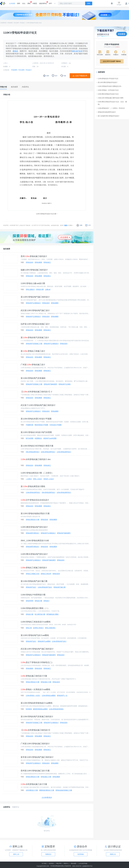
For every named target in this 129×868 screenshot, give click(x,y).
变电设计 (46, 601)
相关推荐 (7, 249)
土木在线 (12, 3)
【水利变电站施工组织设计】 (36, 730)
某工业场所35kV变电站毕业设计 (108, 116)
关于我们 (44, 863)
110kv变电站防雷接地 (56, 709)
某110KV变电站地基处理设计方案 (35, 513)
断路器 (15, 51)
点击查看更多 (47, 798)
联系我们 (52, 863)
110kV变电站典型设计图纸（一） (35, 608)
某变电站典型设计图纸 (33, 486)
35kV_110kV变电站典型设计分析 (35, 541)
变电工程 (29, 628)
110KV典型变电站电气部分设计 (34, 527)
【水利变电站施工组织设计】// (36, 392)
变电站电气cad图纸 (44, 641)
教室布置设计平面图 (41, 425)
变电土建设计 (30, 289)
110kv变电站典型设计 (64, 452)
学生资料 (16, 23)
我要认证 (113, 854)
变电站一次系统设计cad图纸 (35, 689)
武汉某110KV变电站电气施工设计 (35, 310)
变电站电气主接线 (64, 384)
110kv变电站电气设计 (45, 587)
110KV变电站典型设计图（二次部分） (37, 473)
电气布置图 (30, 438)
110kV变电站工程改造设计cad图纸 (36, 622)
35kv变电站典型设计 (33, 452)
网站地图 (74, 863)
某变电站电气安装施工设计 (35, 338)
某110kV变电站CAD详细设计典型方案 (37, 446)
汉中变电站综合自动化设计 (35, 500)
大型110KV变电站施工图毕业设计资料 (110, 98)
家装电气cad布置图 (50, 438)
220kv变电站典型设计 (48, 452)
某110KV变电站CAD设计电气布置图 (36, 432)
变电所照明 (30, 601)
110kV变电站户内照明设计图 (33, 595)
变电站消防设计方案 (33, 520)
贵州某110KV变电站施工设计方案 (35, 771)
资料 (19, 3)
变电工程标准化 (50, 628)
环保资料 (10, 23)
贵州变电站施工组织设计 (34, 256)
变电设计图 (40, 289)
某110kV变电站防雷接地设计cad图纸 (37, 703)
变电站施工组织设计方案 (34, 676)
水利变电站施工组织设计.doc (36, 459)
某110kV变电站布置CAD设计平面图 (36, 419)
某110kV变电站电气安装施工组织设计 (37, 717)
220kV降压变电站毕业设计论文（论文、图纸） (112, 103)
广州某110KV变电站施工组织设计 (35, 744)
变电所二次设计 (49, 479)
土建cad (48, 289)
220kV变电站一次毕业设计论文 (108, 90)
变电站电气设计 (31, 587)
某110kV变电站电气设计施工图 (34, 581)
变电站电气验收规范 (50, 384)
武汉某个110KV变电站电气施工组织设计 (38, 405)
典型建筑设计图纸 (52, 614)
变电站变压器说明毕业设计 (106, 112)
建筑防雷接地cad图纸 (40, 709)
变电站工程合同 (46, 574)
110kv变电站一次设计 (33, 695)
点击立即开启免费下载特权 (112, 61)
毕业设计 (23, 23)
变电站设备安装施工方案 (64, 790)
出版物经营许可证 (87, 866)
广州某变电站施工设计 (33, 365)
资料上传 (16, 854)
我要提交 (48, 854)
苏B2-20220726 (77, 866)
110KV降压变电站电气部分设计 (34, 554)
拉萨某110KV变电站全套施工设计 (35, 324)
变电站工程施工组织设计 (34, 568)
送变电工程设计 (38, 628)
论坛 (24, 3)
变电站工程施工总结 (33, 574)
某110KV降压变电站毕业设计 (107, 82)
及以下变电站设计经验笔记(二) (36, 662)
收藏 (79, 225)
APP (50, 3)
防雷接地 (29, 709)
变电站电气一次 (62, 695)
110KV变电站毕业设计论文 (34, 23)
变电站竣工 (47, 262)
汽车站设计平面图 (55, 425)
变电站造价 (30, 262)
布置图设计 (38, 438)
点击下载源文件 (81, 76)
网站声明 (59, 863)
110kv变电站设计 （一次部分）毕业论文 (111, 108)
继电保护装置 (77, 51)
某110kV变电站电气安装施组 (33, 378)
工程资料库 (3, 23)
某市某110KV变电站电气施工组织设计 (37, 757)
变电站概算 (38, 262)
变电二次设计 (38, 479)
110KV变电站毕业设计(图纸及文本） (110, 86)
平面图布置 (30, 425)
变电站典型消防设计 (33, 533)
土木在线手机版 (83, 863)
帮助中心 (66, 863)
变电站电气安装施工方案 (34, 344)
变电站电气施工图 (59, 587)
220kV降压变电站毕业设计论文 (108, 94)
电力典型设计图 (40, 614)
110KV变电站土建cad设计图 (33, 283)
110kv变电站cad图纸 (49, 695)
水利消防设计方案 (32, 790)
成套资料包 (43, 3)
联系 (66, 225)
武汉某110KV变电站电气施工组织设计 (37, 649)
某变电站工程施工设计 (33, 351)
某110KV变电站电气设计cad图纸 (35, 635)
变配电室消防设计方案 (47, 790)
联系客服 (81, 854)
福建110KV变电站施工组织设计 (34, 270)
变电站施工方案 (46, 682)
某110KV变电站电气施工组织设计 (35, 297)
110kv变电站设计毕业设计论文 (108, 79)
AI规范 (35, 3)
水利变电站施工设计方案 (34, 784)
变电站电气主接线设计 (33, 303)
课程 (29, 3)
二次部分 (29, 479)
